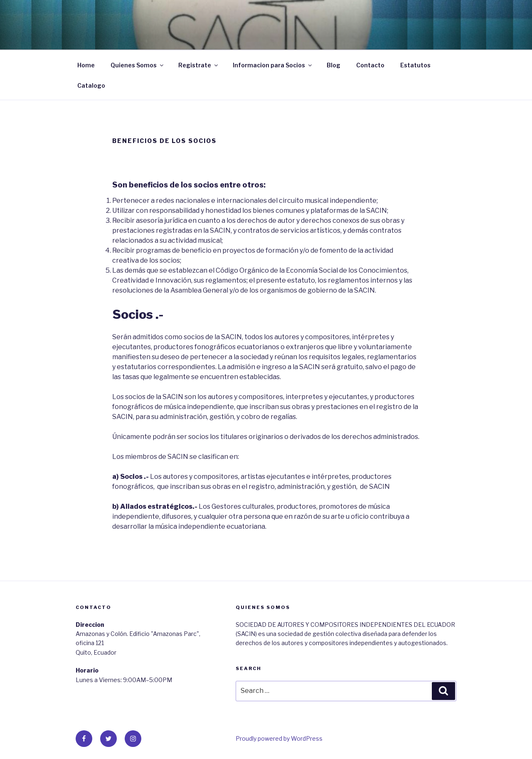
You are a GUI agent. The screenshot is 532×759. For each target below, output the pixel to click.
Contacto (370, 65)
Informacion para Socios (273, 65)
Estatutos (415, 65)
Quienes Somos (138, 65)
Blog (334, 65)
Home (86, 65)
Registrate (199, 65)
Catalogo (91, 85)
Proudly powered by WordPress (279, 738)
